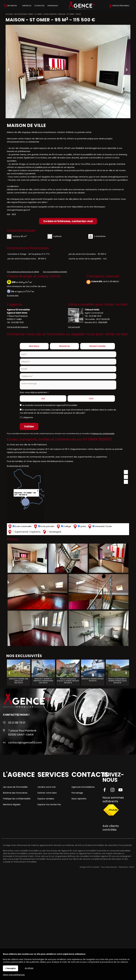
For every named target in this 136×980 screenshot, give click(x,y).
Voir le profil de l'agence (17, 327)
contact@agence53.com (25, 743)
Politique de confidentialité (103, 434)
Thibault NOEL (92, 310)
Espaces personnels (121, 6)
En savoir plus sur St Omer (18, 466)
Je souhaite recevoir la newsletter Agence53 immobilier (50, 405)
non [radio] (91, 398)
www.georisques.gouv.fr (19, 210)
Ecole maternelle (20, 526)
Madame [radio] (64, 346)
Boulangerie (52, 532)
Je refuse (29, 968)
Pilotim (132, 867)
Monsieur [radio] (34, 346)
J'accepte (10, 968)
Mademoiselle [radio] (98, 346)
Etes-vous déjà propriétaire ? (34, 392)
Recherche (10, 6)
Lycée (79, 526)
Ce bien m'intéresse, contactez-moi (68, 221)
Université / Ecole (100, 526)
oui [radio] (43, 398)
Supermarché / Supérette (24, 532)
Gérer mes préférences (14, 975)
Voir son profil (74, 327)
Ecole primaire (44, 526)
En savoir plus (13, 295)
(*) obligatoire (26, 417)
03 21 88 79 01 (17, 723)
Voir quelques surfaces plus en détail (23, 272)
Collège (64, 526)
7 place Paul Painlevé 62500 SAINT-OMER (22, 733)
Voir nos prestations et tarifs (55, 272)
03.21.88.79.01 (17, 322)
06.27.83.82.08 (103, 319)
